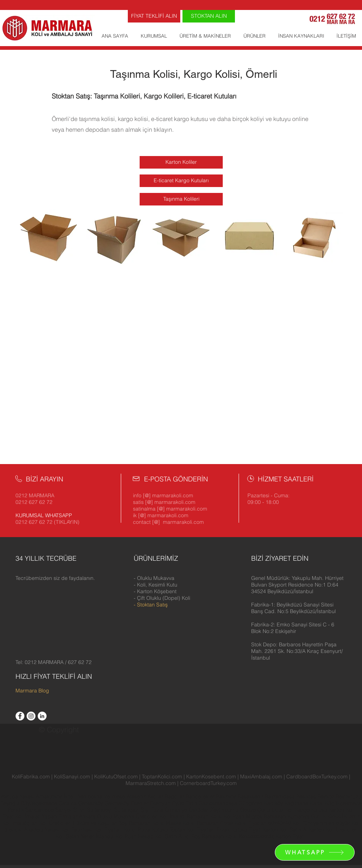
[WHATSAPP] (315, 852)
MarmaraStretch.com (151, 783)
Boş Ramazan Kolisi (142, 823)
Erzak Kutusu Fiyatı (239, 830)
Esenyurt (161, 803)
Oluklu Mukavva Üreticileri (128, 816)
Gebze (249, 810)
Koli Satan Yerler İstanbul (85, 836)
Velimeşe (115, 796)
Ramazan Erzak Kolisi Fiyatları (232, 823)
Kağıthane (297, 803)
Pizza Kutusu (153, 830)
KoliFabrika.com (31, 777)
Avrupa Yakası (18, 796)
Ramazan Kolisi (204, 816)
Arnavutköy (50, 796)
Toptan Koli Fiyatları (192, 830)
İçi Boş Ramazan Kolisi (211, 836)
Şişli (146, 810)
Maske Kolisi (180, 823)
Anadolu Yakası (42, 830)
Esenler (140, 803)
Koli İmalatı (172, 816)
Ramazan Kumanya (287, 816)
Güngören (251, 803)
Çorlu (264, 810)
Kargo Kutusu (311, 810)
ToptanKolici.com (162, 777)
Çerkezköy (91, 803)
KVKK (335, 816)
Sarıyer (64, 810)
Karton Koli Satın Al (285, 830)
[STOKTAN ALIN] (209, 16)
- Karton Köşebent (155, 591)
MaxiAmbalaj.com (262, 777)
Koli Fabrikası (77, 830)
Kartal (317, 803)
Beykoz (327, 796)
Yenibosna (91, 796)
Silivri (80, 810)
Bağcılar (175, 796)
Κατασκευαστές (257, 836)
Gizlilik (318, 816)
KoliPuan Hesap (135, 836)
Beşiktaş (306, 796)
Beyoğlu (11, 803)
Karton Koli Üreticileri (333, 830)
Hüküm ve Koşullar (95, 823)
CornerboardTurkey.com (208, 783)
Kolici (131, 830)
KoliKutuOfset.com (116, 777)
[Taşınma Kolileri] (181, 199)
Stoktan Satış (152, 605)
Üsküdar (199, 810)
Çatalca (69, 803)
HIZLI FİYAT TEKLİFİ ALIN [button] (54, 676)
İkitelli (71, 796)
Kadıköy (274, 803)
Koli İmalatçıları (20, 823)
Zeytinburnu (224, 810)
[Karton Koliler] (181, 162)
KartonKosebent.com (211, 777)
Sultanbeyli (101, 810)
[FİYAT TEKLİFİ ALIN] (154, 16)
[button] (297, 585)
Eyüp (179, 803)
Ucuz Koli (283, 810)
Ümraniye (177, 810)
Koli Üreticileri (56, 823)
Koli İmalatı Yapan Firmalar (46, 816)
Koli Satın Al (169, 836)
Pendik (17, 810)
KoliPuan (234, 816)
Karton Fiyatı (290, 836)
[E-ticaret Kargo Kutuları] (181, 181)
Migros (254, 816)
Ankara (87, 816)
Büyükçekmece (40, 803)
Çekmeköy (118, 803)
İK (344, 816)
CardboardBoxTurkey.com (317, 777)
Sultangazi (128, 810)
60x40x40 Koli (285, 823)
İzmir (354, 816)
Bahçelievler (201, 796)
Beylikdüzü (349, 796)
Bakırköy (227, 796)
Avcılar (156, 796)
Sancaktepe (40, 810)
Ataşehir (137, 796)
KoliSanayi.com (72, 777)
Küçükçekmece (343, 803)
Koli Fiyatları (108, 830)
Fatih (192, 803)
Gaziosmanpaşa (219, 803)
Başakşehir (251, 796)
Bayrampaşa (281, 796)
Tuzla (157, 810)
